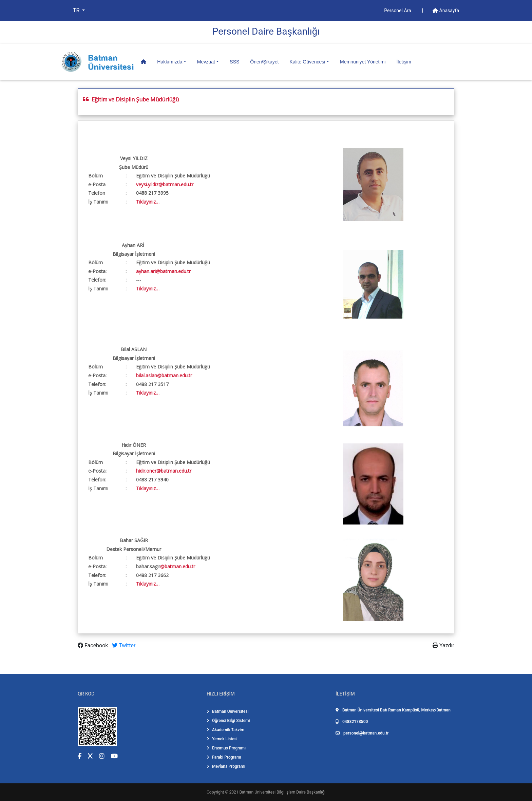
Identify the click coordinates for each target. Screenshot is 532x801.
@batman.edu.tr (178, 566)
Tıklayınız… (148, 202)
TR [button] (77, 10)
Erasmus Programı (226, 748)
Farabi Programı (224, 757)
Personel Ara (398, 11)
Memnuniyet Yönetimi (363, 62)
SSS (234, 62)
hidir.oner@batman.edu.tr (164, 471)
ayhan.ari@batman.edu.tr (163, 271)
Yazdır (443, 645)
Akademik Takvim (225, 730)
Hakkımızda (170, 62)
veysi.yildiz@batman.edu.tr (165, 184)
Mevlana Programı (226, 766)
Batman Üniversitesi (228, 711)
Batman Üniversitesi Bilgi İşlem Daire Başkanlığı (282, 792)
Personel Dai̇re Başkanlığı (266, 31)
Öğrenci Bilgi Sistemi (228, 721)
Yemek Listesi (222, 739)
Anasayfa (446, 11)
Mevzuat (206, 62)
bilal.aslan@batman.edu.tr (164, 375)
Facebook (93, 645)
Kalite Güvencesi (307, 62)
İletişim (404, 62)
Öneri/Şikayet (264, 62)
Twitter (124, 645)
